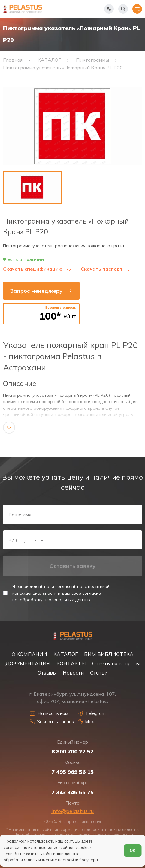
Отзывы (47, 673)
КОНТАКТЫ (71, 663)
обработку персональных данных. (56, 600)
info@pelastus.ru (73, 811)
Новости (73, 673)
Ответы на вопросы (116, 663)
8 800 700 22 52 (72, 752)
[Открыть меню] (137, 9)
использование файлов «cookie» (60, 847)
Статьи (99, 673)
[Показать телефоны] (109, 9)
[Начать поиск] (123, 9)
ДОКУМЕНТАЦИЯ (28, 663)
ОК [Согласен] (133, 850)
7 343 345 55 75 (72, 792)
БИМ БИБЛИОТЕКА (109, 654)
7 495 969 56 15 (72, 772)
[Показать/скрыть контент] (9, 428)
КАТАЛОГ (66, 654)
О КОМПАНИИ (29, 654)
